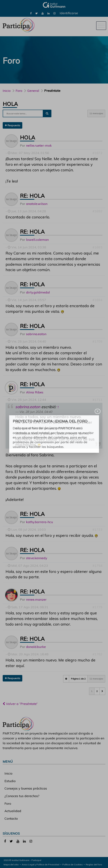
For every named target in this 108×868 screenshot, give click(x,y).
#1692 (97, 211)
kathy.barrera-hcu (40, 522)
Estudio (10, 781)
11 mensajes (96, 113)
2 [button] (97, 691)
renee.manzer (36, 600)
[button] (102, 691)
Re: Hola (32, 196)
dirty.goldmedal (38, 292)
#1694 (97, 300)
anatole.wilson (37, 204)
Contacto (11, 818)
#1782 (97, 654)
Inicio (7, 91)
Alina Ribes (35, 392)
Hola (10, 104)
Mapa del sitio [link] (11, 864)
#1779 (97, 607)
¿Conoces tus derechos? (22, 796)
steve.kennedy (37, 558)
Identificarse (69, 13)
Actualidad (13, 811)
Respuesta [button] (12, 125)
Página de (78, 679)
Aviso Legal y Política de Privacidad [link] (41, 864)
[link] (31, 13)
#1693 (97, 247)
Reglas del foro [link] (94, 864)
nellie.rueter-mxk (39, 145)
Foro (8, 804)
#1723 (97, 530)
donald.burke (36, 647)
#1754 (97, 566)
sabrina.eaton (36, 334)
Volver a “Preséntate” (20, 704)
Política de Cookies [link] (73, 864)
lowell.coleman (37, 240)
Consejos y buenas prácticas (26, 788)
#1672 (97, 153)
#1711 (97, 400)
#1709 (97, 341)
